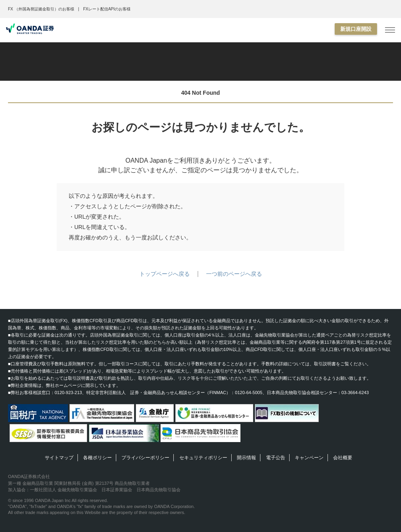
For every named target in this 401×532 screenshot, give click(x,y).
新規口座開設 (356, 29)
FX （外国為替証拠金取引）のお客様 (41, 9)
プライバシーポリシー (145, 458)
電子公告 (276, 458)
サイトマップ (59, 458)
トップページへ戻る (165, 274)
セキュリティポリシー (203, 458)
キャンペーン (309, 458)
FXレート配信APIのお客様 (107, 9)
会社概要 (343, 458)
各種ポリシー (97, 458)
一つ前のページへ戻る (234, 274)
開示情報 (246, 458)
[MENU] (390, 30)
